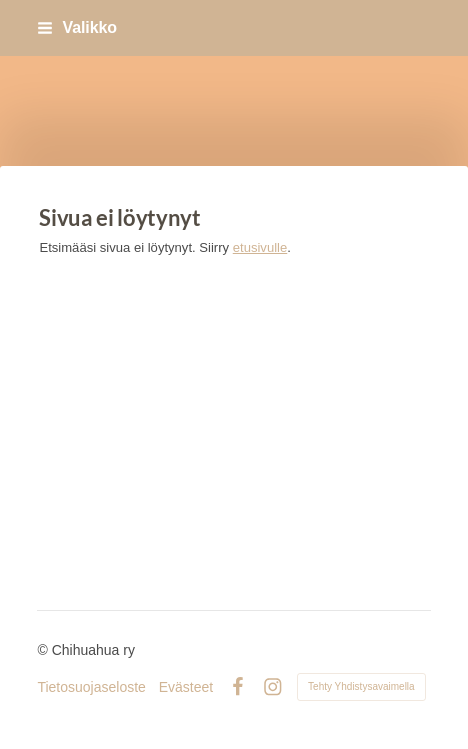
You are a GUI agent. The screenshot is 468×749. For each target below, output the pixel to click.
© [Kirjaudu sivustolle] (44, 650)
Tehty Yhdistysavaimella (361, 686)
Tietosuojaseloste (91, 687)
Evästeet (186, 687)
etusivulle (260, 247)
